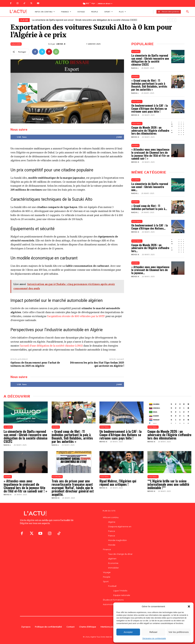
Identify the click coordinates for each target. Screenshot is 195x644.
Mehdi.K (135, 115)
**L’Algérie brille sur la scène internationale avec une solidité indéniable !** (168, 484)
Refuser (153, 632)
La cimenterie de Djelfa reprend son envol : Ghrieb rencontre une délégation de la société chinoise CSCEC (85, 20)
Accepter (128, 632)
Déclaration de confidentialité (154, 639)
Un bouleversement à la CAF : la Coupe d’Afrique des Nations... (150, 227)
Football (137, 101)
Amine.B (61, 44)
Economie (57, 477)
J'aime (119, 137)
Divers (135, 76)
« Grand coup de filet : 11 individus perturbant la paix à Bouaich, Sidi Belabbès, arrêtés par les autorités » (149, 85)
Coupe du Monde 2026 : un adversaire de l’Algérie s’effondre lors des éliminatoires (150, 131)
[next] (174, 20)
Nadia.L (135, 68)
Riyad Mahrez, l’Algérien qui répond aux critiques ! (118, 483)
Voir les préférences (179, 632)
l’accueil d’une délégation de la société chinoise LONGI (51, 346)
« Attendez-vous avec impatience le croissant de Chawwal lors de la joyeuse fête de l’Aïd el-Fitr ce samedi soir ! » (150, 154)
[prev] (169, 20)
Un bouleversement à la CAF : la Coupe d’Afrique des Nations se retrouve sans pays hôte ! (150, 109)
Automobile (16, 44)
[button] (189, 606)
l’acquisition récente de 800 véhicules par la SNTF (76, 316)
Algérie (136, 51)
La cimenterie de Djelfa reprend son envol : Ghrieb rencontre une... (150, 187)
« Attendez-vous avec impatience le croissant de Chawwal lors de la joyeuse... (150, 270)
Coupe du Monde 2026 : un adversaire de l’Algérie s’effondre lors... (150, 248)
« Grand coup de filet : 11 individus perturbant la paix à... (149, 208)
